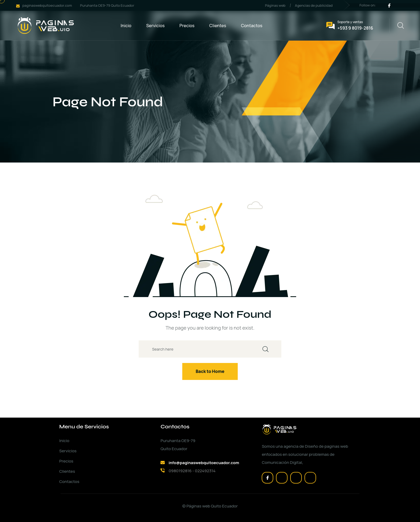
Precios (187, 26)
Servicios (155, 26)
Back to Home (210, 371)
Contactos (252, 26)
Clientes (218, 26)
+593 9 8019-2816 (355, 28)
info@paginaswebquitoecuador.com (204, 463)
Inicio (126, 26)
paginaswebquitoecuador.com (47, 5)
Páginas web (275, 5)
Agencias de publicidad (314, 5)
